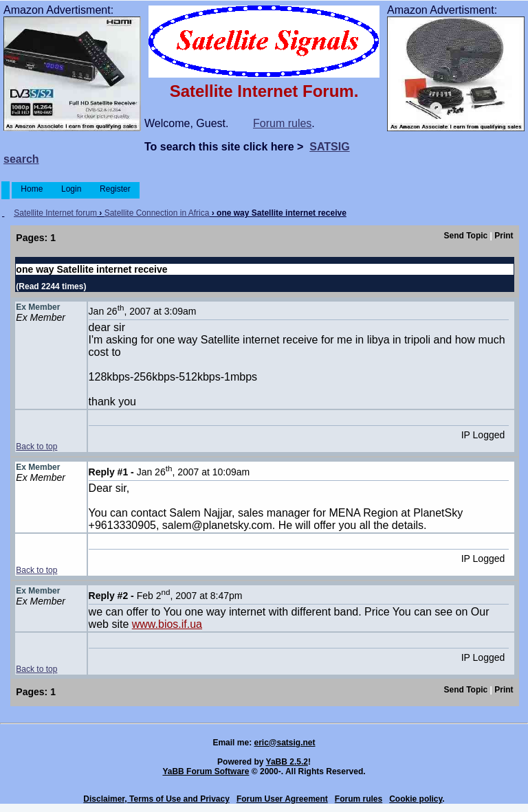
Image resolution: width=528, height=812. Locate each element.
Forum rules (282, 123)
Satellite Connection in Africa (157, 213)
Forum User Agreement (282, 799)
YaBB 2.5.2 (287, 762)
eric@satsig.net (284, 743)
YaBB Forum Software (206, 771)
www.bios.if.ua (167, 624)
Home (32, 189)
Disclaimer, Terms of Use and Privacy (156, 799)
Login (71, 189)
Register (115, 189)
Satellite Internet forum (55, 213)
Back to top (36, 447)
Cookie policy (416, 799)
